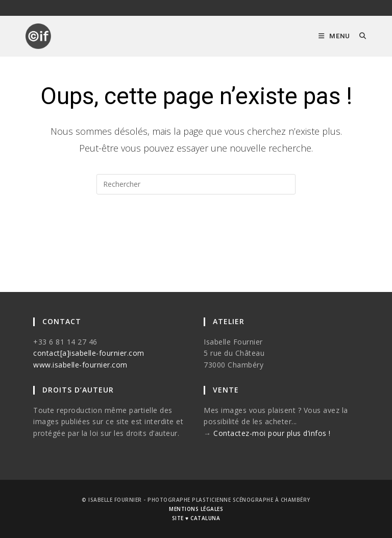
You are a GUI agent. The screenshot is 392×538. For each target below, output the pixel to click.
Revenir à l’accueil (196, 235)
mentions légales (196, 509)
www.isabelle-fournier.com (80, 365)
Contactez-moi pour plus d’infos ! (272, 433)
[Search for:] (359, 36)
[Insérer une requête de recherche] (196, 184)
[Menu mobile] (335, 36)
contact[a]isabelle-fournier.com (89, 353)
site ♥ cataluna (196, 518)
